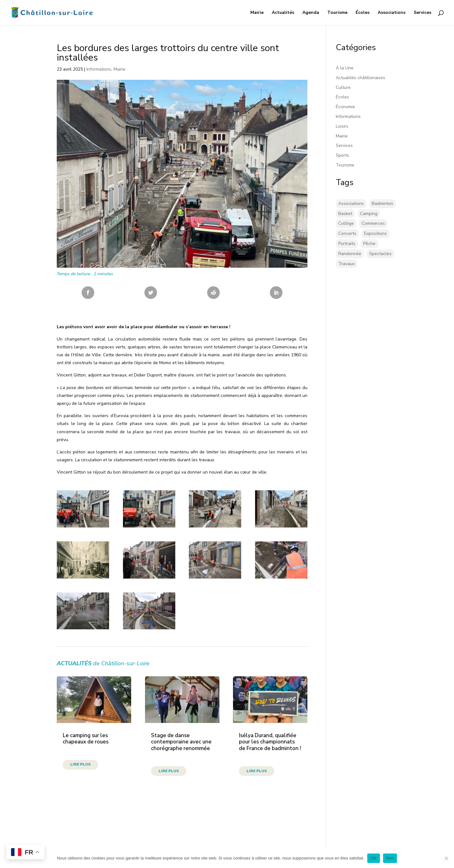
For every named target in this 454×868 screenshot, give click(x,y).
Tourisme (337, 13)
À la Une (345, 68)
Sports (342, 155)
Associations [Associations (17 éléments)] (351, 204)
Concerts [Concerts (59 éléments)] (347, 233)
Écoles (363, 13)
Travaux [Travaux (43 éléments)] (346, 264)
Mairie (257, 13)
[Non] (446, 858)
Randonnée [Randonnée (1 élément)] (350, 254)
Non (390, 858)
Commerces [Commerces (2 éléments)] (373, 223)
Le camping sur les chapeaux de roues (86, 739)
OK (373, 858)
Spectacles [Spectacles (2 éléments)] (380, 254)
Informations (99, 69)
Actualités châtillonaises (361, 78)
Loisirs (342, 126)
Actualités (283, 13)
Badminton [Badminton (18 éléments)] (382, 204)
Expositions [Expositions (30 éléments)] (375, 233)
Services (422, 13)
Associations (392, 13)
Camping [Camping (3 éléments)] (369, 214)
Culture (343, 87)
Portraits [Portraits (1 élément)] (347, 244)
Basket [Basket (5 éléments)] (345, 214)
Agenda (311, 13)
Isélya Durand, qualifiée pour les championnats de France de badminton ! (270, 742)
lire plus (80, 764)
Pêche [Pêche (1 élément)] (369, 244)
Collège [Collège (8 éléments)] (346, 223)
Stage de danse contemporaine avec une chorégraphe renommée (181, 742)
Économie (345, 107)
